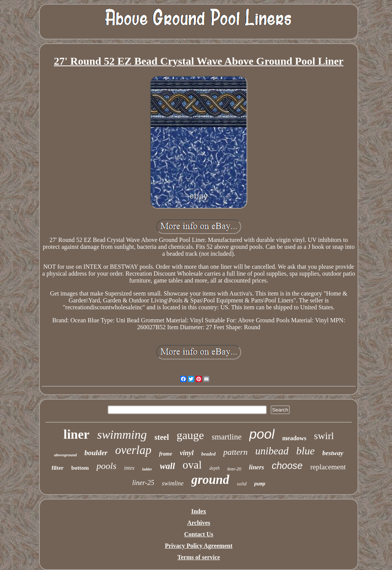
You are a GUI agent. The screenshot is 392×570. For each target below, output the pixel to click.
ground (210, 480)
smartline (227, 437)
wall (167, 466)
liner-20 (234, 469)
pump (260, 484)
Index (198, 511)
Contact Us (199, 534)
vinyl (187, 453)
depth (215, 468)
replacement (328, 467)
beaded (209, 454)
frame (165, 454)
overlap (133, 450)
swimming (122, 434)
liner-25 (143, 483)
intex (129, 468)
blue (305, 451)
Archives (199, 523)
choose (287, 465)
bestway (333, 453)
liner (77, 434)
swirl (324, 436)
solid (242, 484)
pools (106, 466)
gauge (190, 435)
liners (256, 467)
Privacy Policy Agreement (199, 546)
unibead (272, 451)
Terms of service (198, 557)
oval (192, 465)
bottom (80, 468)
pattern (235, 452)
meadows (294, 438)
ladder (147, 469)
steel (162, 437)
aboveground (65, 455)
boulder (96, 453)
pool (262, 434)
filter (58, 468)
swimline (173, 483)
